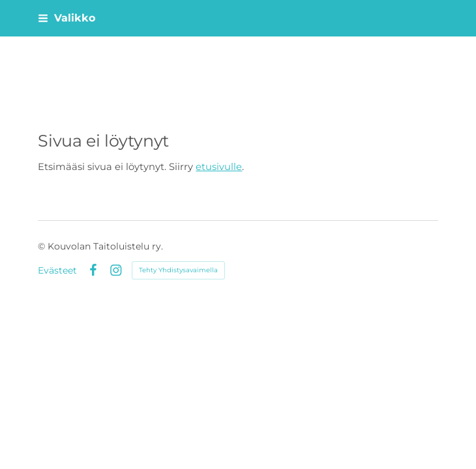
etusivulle (219, 167)
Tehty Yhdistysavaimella (178, 270)
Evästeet (57, 270)
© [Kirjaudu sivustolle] (43, 246)
